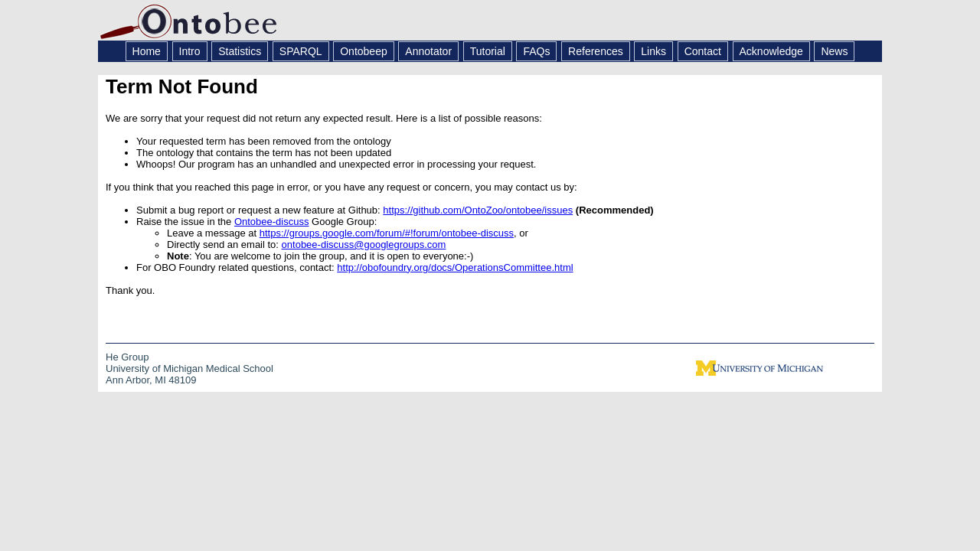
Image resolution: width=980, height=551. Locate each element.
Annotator (428, 51)
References (596, 51)
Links (653, 51)
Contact (703, 51)
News (834, 51)
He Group (127, 357)
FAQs (536, 51)
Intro (190, 51)
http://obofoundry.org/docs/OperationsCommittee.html (455, 267)
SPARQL (301, 51)
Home (147, 51)
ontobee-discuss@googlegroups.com (364, 245)
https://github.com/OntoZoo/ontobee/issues (478, 210)
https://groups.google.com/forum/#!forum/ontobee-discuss (387, 233)
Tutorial (488, 51)
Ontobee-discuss (272, 222)
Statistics (240, 51)
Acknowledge (771, 51)
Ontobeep (364, 51)
